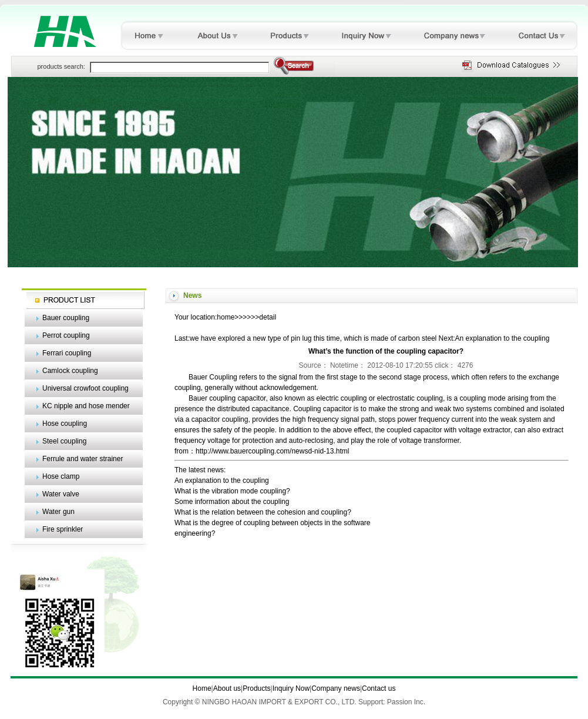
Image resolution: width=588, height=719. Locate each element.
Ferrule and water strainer (83, 459)
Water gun (58, 512)
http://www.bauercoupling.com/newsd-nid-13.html (272, 451)
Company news (336, 688)
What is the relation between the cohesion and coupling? (263, 512)
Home (202, 688)
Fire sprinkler (63, 529)
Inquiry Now (291, 688)
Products (256, 688)
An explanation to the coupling (503, 338)
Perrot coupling (66, 335)
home (226, 317)
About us (227, 688)
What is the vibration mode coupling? (232, 491)
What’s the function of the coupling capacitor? (386, 351)
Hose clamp (61, 476)
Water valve (61, 494)
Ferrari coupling (67, 353)
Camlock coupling (70, 371)
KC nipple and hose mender (86, 406)
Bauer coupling (66, 318)
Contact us (379, 688)
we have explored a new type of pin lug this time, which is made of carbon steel (313, 338)
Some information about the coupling (232, 502)
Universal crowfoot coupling (85, 388)
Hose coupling (65, 424)
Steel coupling (64, 441)
